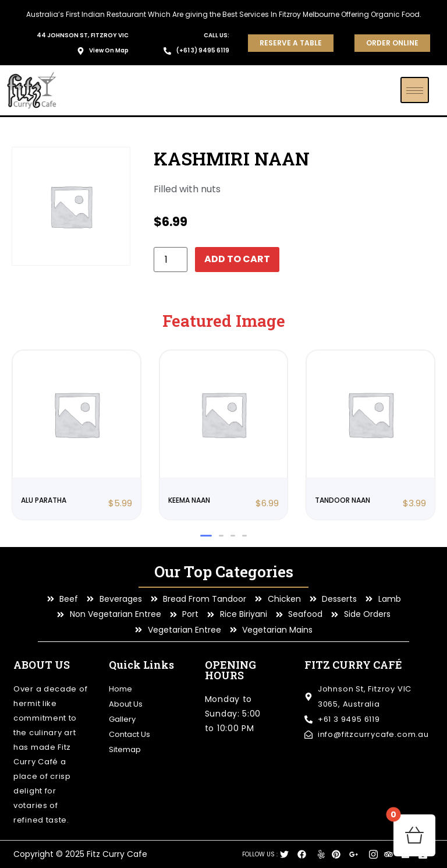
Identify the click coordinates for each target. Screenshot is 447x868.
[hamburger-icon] (415, 90)
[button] (206, 536)
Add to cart (237, 259)
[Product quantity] (171, 260)
